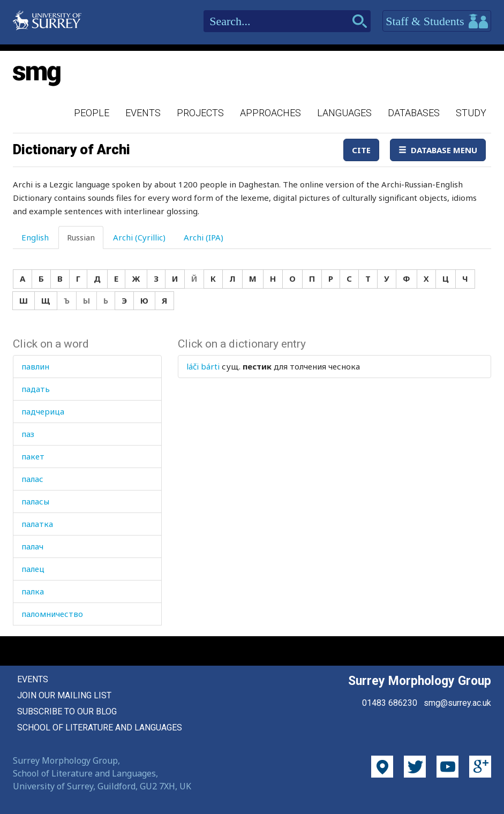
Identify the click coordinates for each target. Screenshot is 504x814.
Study (471, 113)
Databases (414, 113)
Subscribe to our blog (67, 711)
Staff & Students (437, 21)
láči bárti (203, 366)
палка (33, 591)
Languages (344, 113)
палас (32, 479)
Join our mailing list (64, 695)
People (92, 113)
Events (143, 113)
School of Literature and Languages (100, 728)
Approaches (270, 113)
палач (32, 546)
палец (33, 569)
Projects (200, 113)
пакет (33, 456)
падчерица (43, 411)
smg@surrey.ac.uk (457, 703)
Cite (361, 150)
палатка (37, 524)
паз (28, 434)
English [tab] (35, 237)
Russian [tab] (81, 237)
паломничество (52, 614)
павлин (35, 366)
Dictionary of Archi (72, 149)
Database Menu (438, 150)
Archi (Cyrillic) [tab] (139, 237)
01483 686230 (390, 703)
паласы (35, 501)
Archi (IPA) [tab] (204, 237)
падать (36, 389)
